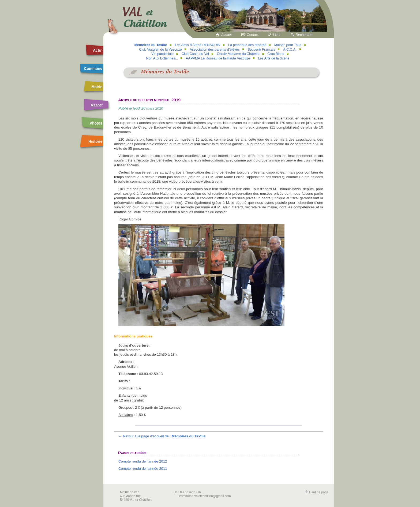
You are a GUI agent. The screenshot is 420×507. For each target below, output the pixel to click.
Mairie (97, 87)
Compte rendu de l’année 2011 (143, 469)
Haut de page (317, 492)
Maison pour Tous (288, 45)
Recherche (304, 35)
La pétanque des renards (247, 45)
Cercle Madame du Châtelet (238, 54)
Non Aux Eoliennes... (162, 58)
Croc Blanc (276, 54)
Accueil (227, 35)
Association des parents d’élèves (215, 49)
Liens (277, 35)
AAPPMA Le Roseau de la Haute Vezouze (218, 58)
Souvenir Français (261, 49)
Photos (96, 123)
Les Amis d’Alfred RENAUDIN (198, 45)
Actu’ (98, 50)
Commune (93, 69)
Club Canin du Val (195, 54)
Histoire (95, 141)
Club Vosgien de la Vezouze (160, 49)
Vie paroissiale (162, 54)
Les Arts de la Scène (274, 58)
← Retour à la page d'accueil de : (162, 436)
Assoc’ (97, 105)
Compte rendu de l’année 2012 (143, 461)
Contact (253, 35)
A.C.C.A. (290, 49)
